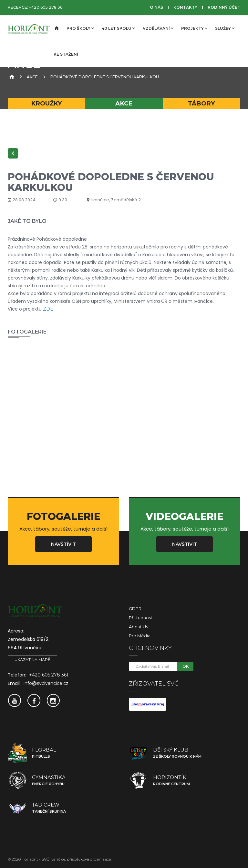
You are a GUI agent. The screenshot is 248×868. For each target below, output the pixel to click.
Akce (32, 77)
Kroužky (46, 103)
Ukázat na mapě (32, 659)
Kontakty (185, 7)
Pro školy (80, 28)
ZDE (47, 309)
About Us (138, 627)
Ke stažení (66, 54)
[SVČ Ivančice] (29, 28)
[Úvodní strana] (56, 28)
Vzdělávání (158, 28)
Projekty (194, 28)
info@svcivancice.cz (46, 683)
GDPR (135, 609)
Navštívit (63, 544)
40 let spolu (118, 28)
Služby (225, 28)
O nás (156, 7)
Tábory (201, 103)
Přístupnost (141, 618)
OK (186, 666)
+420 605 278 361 (46, 7)
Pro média (140, 636)
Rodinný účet (224, 7)
